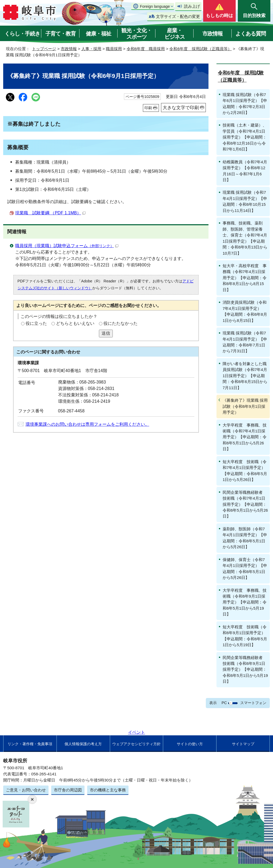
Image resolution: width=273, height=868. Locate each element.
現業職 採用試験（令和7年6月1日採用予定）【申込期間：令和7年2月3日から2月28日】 (245, 104)
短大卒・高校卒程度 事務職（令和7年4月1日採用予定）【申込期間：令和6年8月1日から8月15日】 (245, 278)
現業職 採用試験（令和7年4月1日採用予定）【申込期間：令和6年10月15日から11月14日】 (245, 201)
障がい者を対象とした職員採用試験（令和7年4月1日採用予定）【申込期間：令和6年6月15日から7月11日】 (245, 376)
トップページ (44, 49)
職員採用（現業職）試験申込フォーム (67, 246)
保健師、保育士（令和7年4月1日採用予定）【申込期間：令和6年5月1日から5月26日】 (245, 569)
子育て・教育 (61, 34)
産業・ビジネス (175, 34)
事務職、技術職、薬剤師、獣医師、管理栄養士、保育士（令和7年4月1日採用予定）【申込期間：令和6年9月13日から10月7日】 (245, 238)
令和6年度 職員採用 (146, 49)
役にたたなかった (121, 323)
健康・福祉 (99, 34)
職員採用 (114, 49)
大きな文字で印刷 (181, 108)
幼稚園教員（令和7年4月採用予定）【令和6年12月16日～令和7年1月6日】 (245, 171)
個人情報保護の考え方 (83, 744)
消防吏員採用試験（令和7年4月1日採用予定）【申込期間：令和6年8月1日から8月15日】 (245, 311)
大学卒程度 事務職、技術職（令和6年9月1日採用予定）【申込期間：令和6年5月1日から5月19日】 (245, 602)
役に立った (36, 323)
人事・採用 (91, 49)
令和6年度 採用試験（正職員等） (200, 49)
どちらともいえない (75, 323)
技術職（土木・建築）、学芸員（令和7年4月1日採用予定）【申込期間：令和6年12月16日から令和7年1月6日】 (245, 137)
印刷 (148, 108)
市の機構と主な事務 (108, 790)
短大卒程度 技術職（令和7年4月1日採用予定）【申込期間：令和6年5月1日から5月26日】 (245, 471)
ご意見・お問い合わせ (26, 790)
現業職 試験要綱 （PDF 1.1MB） (50, 213)
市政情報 (212, 34)
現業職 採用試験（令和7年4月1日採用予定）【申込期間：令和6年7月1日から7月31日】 (245, 342)
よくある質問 (251, 34)
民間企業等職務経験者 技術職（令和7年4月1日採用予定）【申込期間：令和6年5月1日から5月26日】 (245, 504)
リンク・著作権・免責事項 (30, 744)
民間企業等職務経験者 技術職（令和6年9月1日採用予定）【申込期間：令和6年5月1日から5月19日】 (245, 670)
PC (224, 703)
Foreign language (155, 6)
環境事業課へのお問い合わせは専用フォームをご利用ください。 (87, 424)
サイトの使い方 (190, 744)
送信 (106, 333)
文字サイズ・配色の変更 (178, 16)
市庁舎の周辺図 (68, 790)
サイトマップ (243, 744)
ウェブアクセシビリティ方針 (136, 744)
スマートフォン (253, 703)
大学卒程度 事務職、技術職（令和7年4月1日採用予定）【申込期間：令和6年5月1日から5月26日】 (245, 437)
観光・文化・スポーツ (136, 34)
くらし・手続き (22, 34)
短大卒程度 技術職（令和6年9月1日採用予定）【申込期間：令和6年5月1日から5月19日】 (245, 636)
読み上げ (192, 6)
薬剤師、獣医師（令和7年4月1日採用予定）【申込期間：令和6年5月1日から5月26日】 (245, 538)
